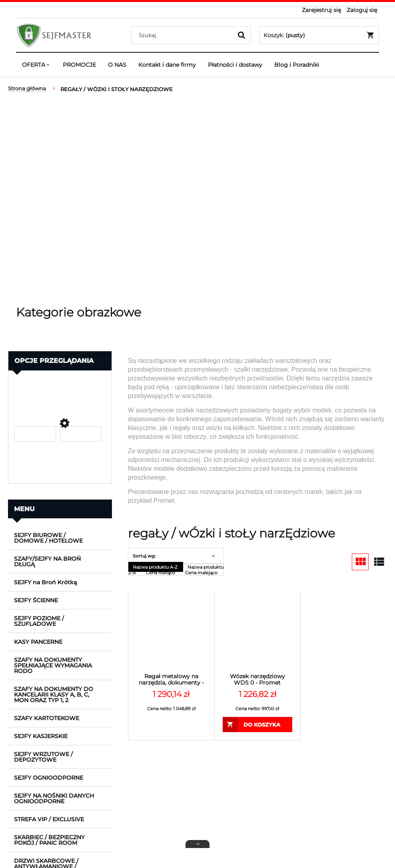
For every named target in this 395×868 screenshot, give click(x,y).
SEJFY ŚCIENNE (36, 600)
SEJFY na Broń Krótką (45, 582)
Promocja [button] (30, 472)
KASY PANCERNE (38, 642)
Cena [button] (23, 409)
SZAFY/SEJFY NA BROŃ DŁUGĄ (47, 561)
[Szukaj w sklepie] (184, 35)
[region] (197, 200)
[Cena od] (35, 434)
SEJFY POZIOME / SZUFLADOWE (39, 621)
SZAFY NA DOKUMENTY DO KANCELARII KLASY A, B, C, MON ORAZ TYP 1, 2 (54, 695)
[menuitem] (36, 65)
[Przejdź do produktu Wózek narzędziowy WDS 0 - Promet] (258, 634)
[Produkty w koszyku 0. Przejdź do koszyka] (319, 35)
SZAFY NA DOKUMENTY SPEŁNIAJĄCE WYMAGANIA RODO (53, 665)
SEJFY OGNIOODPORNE (49, 778)
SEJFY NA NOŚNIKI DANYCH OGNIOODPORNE (54, 798)
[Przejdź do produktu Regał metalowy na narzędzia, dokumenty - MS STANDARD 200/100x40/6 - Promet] (171, 634)
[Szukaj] (241, 35)
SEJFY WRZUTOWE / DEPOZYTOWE (43, 757)
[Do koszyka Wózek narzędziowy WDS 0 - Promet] (258, 725)
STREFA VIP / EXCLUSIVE (49, 819)
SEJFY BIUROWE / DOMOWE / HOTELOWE (48, 538)
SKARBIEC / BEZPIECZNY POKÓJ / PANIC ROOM (49, 840)
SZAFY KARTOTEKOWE (47, 718)
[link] (60, 395)
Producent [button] (32, 382)
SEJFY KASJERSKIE (41, 736)
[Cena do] (81, 434)
